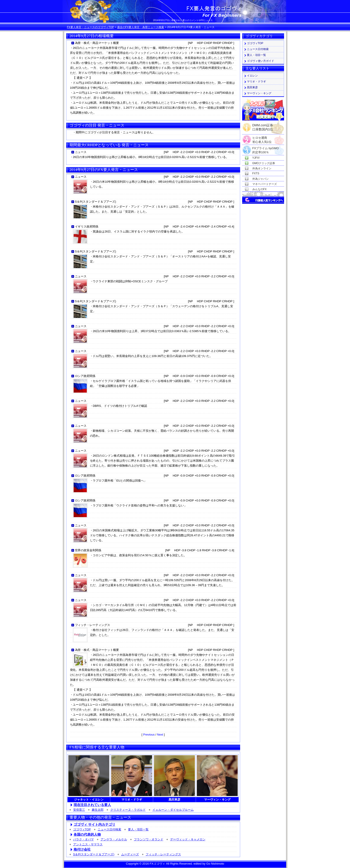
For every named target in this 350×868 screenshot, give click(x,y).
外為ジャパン (261, 179)
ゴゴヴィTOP (82, 829)
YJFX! (256, 158)
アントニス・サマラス (88, 844)
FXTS (256, 173)
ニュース (81, 152)
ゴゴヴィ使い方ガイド (261, 61)
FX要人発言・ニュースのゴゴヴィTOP (91, 27)
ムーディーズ (130, 854)
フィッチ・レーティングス (93, 625)
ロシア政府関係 (85, 376)
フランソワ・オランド (149, 839)
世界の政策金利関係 (88, 550)
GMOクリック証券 (264, 163)
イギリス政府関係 (87, 227)
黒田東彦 (252, 87)
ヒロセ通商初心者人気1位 (262, 138)
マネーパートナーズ (265, 184)
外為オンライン (262, 168)
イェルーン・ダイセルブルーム (173, 810)
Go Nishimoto (215, 864)
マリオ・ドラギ (256, 82)
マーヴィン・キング (259, 93)
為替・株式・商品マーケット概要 (97, 43)
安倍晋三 (79, 810)
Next (160, 735)
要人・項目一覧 (138, 829)
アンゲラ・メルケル (114, 839)
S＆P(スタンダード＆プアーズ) (96, 202)
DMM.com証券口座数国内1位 (263, 126)
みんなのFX (259, 189)
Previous (149, 735)
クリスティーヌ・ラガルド (128, 810)
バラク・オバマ (83, 839)
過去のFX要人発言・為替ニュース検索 (141, 27)
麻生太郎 (98, 810)
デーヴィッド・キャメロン (188, 839)
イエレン (252, 76)
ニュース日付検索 (109, 829)
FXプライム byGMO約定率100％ (266, 148)
